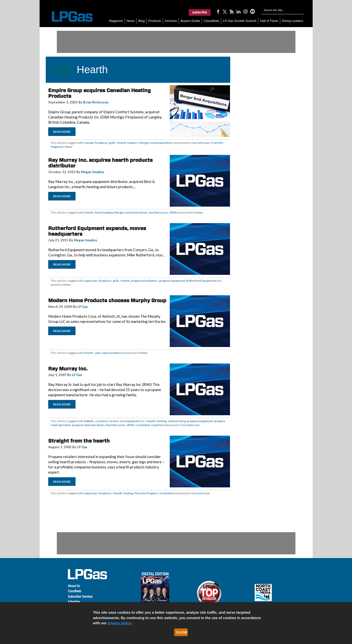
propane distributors (145, 281)
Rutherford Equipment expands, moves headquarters (97, 231)
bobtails (89, 421)
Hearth (122, 143)
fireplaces (101, 143)
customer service (107, 421)
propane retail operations (89, 425)
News (131, 21)
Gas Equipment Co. (132, 421)
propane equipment (172, 281)
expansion (91, 281)
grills (112, 143)
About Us (74, 586)
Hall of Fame (269, 21)
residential (142, 425)
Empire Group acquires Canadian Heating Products (99, 93)
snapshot (157, 425)
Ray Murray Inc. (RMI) (163, 212)
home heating (104, 212)
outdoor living (177, 421)
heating (162, 421)
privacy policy (119, 623)
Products (155, 21)
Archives (171, 21)
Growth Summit (240, 21)
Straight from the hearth (79, 441)
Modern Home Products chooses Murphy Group (107, 300)
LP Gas (83, 307)
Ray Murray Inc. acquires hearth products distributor (100, 163)
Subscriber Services (80, 596)
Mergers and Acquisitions (156, 143)
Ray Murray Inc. (68, 369)
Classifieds (211, 21)
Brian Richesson (96, 102)
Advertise (74, 602)
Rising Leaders (293, 21)
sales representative (108, 353)
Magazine (116, 21)
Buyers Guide (190, 21)
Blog (141, 21)
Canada (89, 143)
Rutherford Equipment (201, 281)
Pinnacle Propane (146, 493)
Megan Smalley (93, 172)
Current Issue (200, 143)
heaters (133, 143)
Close (182, 632)
